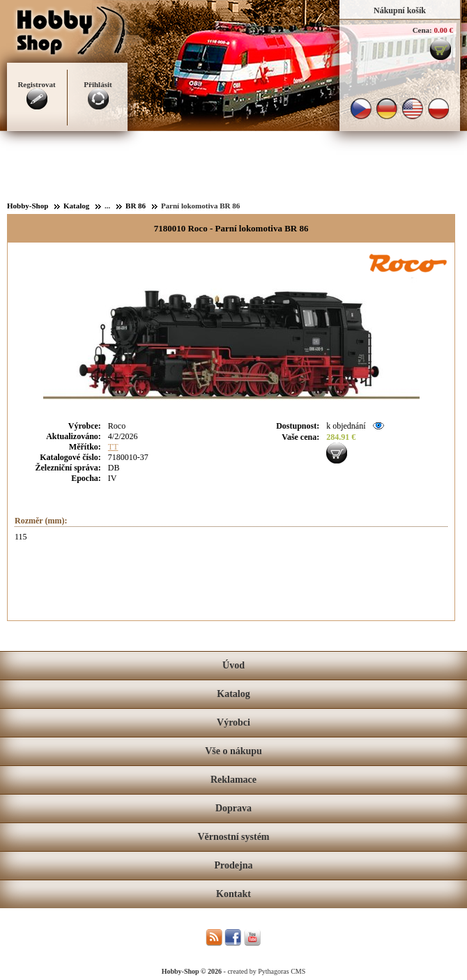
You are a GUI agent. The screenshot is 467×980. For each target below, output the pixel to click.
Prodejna (234, 865)
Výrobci (233, 722)
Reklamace (233, 780)
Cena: (422, 30)
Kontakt (233, 894)
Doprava (233, 808)
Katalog (233, 694)
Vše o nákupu (233, 751)
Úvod (233, 665)
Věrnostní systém (233, 837)
